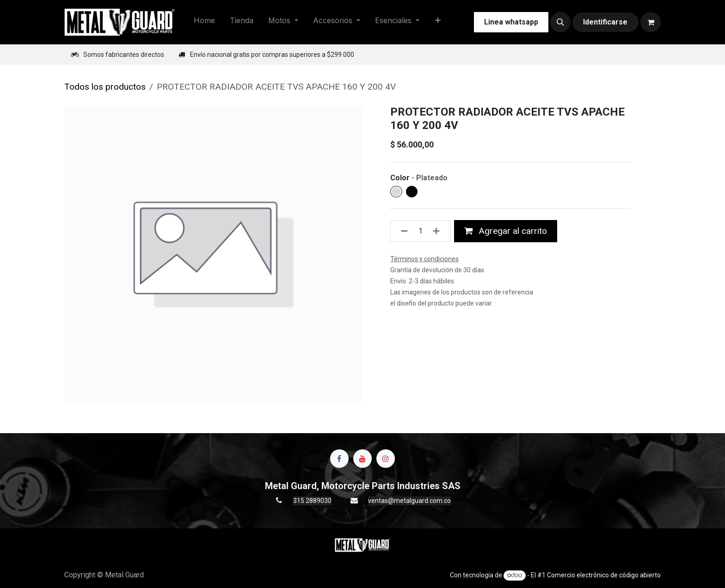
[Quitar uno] (402, 231)
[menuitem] (204, 22)
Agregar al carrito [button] (506, 231)
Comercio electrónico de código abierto (604, 575)
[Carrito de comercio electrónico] (651, 22)
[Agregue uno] (439, 231)
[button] (560, 22)
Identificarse (605, 22)
